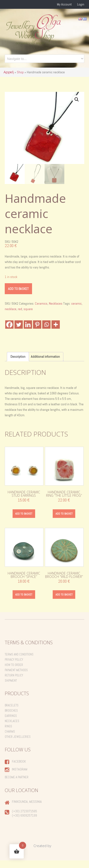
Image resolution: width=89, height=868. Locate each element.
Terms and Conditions (19, 662)
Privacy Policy (14, 667)
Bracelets (12, 713)
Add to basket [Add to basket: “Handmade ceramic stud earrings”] (24, 521)
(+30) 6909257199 (24, 823)
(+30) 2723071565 (24, 819)
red (20, 317)
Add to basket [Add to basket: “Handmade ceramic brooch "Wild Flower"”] (64, 602)
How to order (14, 672)
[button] (77, 99)
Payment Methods (16, 678)
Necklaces (56, 311)
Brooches (11, 718)
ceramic (76, 311)
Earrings (11, 723)
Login (81, 4)
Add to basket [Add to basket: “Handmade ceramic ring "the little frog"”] (64, 521)
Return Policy (14, 683)
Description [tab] (18, 364)
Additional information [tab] (45, 364)
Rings (8, 734)
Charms (10, 739)
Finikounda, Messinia (27, 809)
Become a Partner (17, 785)
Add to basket (18, 296)
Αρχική (9, 72)
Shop (20, 72)
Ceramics (41, 311)
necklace (11, 317)
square (28, 317)
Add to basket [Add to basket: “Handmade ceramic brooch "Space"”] (24, 602)
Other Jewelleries (18, 744)
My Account (64, 4)
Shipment (11, 688)
